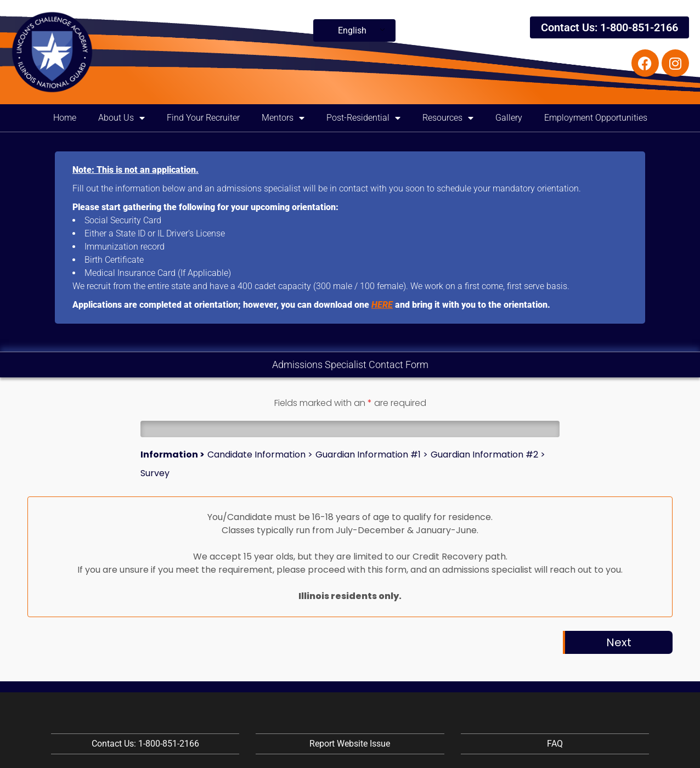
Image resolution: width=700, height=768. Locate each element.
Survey (155, 473)
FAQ (555, 744)
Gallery (509, 118)
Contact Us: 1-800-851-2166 (609, 27)
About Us (122, 118)
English (352, 30)
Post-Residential (363, 118)
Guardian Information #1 (368, 454)
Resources (448, 118)
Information (169, 454)
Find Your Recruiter (203, 118)
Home (65, 118)
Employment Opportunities (596, 118)
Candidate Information (256, 454)
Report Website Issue (350, 744)
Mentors (283, 118)
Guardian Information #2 (484, 454)
